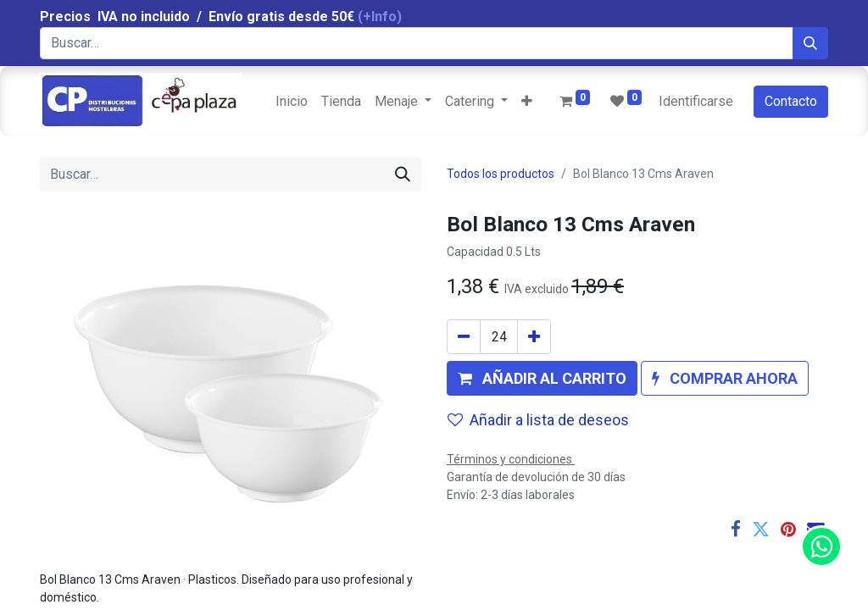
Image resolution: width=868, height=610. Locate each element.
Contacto (791, 101)
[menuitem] (292, 102)
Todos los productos (501, 174)
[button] (527, 102)
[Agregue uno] (534, 337)
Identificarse (696, 101)
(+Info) (380, 17)
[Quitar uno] (464, 337)
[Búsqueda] (810, 43)
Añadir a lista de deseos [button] (538, 420)
